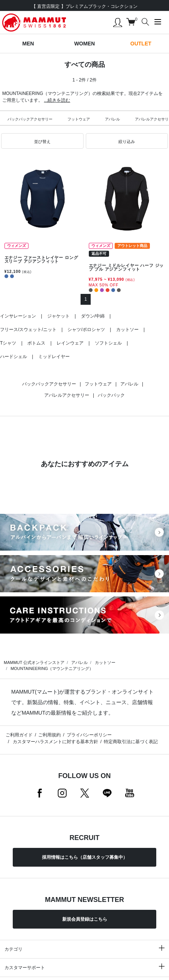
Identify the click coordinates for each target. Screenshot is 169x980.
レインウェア (70, 343)
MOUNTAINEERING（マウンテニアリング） (52, 668)
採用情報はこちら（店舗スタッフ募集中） (85, 857)
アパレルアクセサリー (67, 395)
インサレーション (18, 316)
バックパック (111, 395)
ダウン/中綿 (93, 316)
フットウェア (79, 119)
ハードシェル (13, 357)
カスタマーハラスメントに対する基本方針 (55, 742)
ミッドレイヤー (54, 357)
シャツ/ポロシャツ (86, 330)
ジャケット (58, 316)
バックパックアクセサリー (30, 119)
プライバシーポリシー (89, 735)
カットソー (127, 330)
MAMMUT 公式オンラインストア (34, 662)
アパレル (112, 119)
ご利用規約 (49, 735)
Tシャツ (8, 343)
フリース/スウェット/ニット (28, 330)
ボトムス (36, 343)
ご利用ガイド (19, 735)
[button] (42, 141)
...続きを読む (57, 100)
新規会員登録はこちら (85, 919)
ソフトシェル (108, 343)
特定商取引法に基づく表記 (131, 742)
